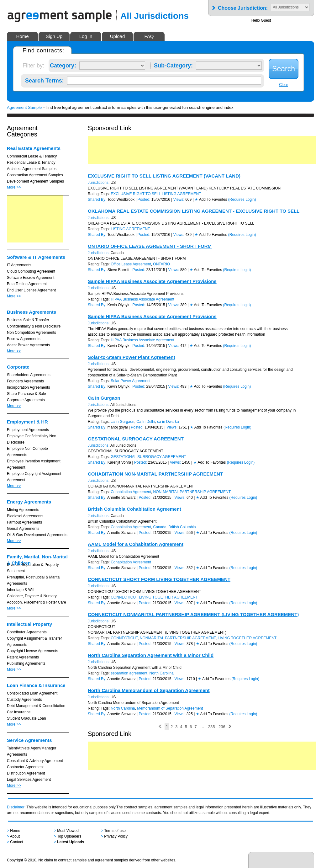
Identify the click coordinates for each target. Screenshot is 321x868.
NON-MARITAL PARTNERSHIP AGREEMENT (192, 492)
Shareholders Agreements (29, 375)
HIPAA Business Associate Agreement (142, 299)
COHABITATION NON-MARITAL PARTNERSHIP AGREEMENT (155, 474)
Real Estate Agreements (34, 148)
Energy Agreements (29, 502)
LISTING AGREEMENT (130, 229)
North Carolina (162, 673)
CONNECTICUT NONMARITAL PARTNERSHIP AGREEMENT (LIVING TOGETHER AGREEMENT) (193, 614)
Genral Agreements (23, 529)
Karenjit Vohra (119, 462)
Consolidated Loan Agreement (32, 693)
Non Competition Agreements (32, 333)
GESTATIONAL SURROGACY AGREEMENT (136, 439)
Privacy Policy (116, 836)
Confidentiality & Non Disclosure (34, 326)
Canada (160, 527)
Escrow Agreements (24, 339)
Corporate (18, 367)
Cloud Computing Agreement (31, 271)
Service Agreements (29, 740)
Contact (16, 842)
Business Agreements (32, 312)
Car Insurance (19, 712)
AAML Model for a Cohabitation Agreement (136, 544)
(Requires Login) (242, 200)
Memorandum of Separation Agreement (170, 708)
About (15, 836)
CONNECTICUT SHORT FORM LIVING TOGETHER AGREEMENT (159, 579)
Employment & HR (27, 422)
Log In (86, 36)
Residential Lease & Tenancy (31, 162)
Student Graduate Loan (26, 718)
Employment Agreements (28, 430)
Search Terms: (45, 79)
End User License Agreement (31, 290)
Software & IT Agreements (36, 257)
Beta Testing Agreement (27, 284)
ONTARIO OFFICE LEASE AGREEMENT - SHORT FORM (150, 246)
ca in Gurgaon (122, 422)
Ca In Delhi (146, 422)
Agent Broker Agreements (28, 345)
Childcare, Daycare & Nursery (32, 596)
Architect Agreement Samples (32, 169)
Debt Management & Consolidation (36, 706)
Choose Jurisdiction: (243, 6)
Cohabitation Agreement (131, 492)
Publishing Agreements (26, 663)
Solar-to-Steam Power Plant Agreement (132, 357)
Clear (284, 85)
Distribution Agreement (26, 773)
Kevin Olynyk (118, 305)
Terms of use (115, 831)
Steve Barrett (118, 270)
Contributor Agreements (27, 632)
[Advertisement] (35, 219)
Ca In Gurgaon (104, 398)
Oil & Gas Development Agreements (37, 535)
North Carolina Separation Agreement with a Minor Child (151, 655)
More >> (14, 187)
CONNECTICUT (124, 638)
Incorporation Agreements (28, 387)
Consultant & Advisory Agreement (35, 761)
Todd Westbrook (121, 200)
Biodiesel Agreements (25, 516)
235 (212, 727)
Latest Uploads (71, 842)
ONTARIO (161, 264)
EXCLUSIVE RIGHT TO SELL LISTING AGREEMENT (156, 194)
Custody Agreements (24, 700)
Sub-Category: (173, 64)
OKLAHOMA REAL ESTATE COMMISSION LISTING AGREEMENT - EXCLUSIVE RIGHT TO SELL (194, 211)
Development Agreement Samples (35, 181)
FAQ (149, 36)
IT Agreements (19, 265)
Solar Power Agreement (131, 381)
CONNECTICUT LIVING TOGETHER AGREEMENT (154, 597)
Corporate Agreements (26, 400)
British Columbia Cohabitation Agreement (134, 509)
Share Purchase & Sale (26, 394)
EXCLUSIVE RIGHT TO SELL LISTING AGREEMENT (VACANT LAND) (164, 176)
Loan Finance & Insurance (36, 685)
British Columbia (182, 527)
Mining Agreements (23, 510)
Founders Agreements (25, 381)
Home (22, 36)
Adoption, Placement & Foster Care (37, 602)
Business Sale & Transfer (28, 320)
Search (284, 69)
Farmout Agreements (24, 522)
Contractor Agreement (25, 767)
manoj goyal (118, 427)
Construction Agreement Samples (35, 175)
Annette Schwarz (121, 498)
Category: (63, 64)
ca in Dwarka (168, 422)
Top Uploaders (69, 836)
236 (222, 727)
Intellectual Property (29, 624)
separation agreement (129, 673)
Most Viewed (68, 831)
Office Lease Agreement (131, 264)
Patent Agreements (23, 657)
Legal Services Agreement (29, 780)
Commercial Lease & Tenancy (32, 156)
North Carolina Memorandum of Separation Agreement (149, 690)
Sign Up (54, 36)
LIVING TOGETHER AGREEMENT (247, 638)
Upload (118, 36)
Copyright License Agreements (32, 651)
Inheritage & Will (21, 590)
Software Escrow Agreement (31, 278)
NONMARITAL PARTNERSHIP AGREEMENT (178, 638)
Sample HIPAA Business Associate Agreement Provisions (152, 281)
